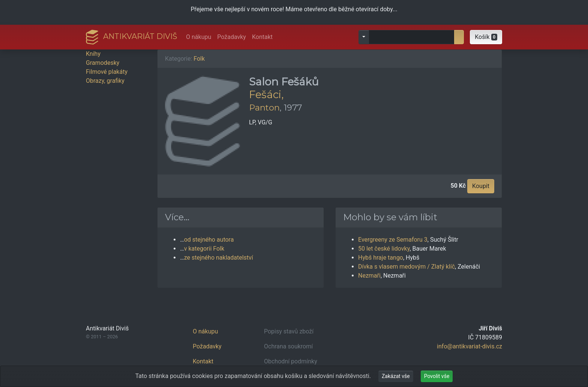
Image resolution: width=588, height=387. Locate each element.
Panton (264, 108)
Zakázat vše (396, 376)
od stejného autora (209, 240)
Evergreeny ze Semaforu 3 (393, 240)
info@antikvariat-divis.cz (469, 346)
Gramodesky (103, 63)
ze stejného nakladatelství (219, 258)
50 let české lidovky (384, 249)
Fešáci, (266, 94)
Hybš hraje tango (381, 258)
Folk (199, 59)
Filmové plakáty (107, 72)
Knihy (93, 54)
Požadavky (232, 37)
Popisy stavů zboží (289, 331)
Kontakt (262, 37)
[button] (486, 37)
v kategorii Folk (204, 249)
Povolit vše (437, 376)
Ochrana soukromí (288, 346)
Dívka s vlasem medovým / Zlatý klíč (406, 267)
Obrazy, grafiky (105, 81)
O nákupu (199, 37)
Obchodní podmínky (291, 361)
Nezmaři (369, 276)
